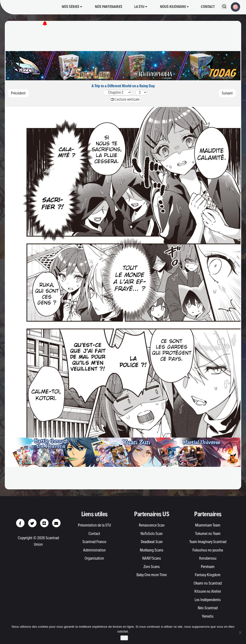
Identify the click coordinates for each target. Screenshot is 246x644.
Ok (124, 638)
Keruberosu (208, 558)
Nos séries (72, 7)
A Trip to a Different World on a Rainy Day (123, 86)
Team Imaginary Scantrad (208, 542)
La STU (141, 7)
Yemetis (208, 616)
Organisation (94, 558)
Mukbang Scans (152, 550)
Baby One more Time (152, 575)
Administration (94, 550)
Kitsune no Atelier (208, 591)
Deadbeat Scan (152, 542)
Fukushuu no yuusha (208, 550)
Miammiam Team (208, 525)
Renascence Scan (152, 525)
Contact (208, 7)
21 (117, 92)
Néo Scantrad (208, 608)
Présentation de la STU (94, 525)
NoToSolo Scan (152, 533)
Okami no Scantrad (208, 583)
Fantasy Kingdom (208, 575)
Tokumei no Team (208, 533)
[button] (234, 6)
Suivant (227, 93)
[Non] (240, 632)
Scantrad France (94, 542)
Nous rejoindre (174, 7)
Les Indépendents (208, 600)
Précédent (18, 93)
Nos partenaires (109, 7)
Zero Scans (152, 567)
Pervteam (208, 567)
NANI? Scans (152, 558)
